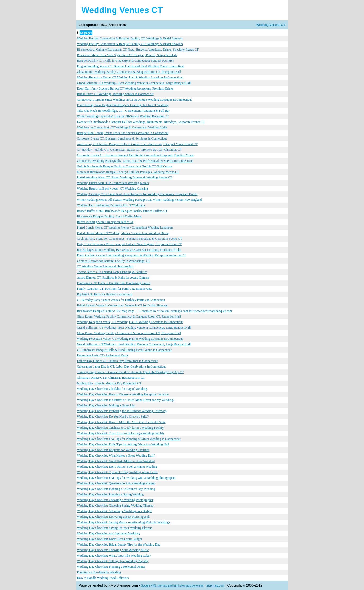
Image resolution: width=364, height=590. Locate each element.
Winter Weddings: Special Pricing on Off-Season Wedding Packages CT (123, 116)
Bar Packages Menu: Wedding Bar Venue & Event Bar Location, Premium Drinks (129, 250)
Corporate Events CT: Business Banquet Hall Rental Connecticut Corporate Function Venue (136, 155)
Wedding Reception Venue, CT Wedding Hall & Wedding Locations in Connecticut (130, 77)
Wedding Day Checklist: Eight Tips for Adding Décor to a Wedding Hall (123, 444)
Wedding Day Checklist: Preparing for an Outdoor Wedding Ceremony (122, 411)
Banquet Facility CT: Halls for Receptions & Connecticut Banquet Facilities (125, 61)
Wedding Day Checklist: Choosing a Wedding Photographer (115, 500)
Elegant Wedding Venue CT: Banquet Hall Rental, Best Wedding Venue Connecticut (131, 66)
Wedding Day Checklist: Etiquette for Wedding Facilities (113, 450)
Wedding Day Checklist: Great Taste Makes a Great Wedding (116, 461)
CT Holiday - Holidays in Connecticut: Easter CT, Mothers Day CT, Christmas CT (130, 150)
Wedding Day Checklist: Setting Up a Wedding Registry (113, 561)
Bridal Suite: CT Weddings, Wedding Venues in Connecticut (115, 94)
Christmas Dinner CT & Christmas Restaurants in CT (111, 378)
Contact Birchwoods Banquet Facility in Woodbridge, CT (114, 261)
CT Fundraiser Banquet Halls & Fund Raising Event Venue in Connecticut (124, 350)
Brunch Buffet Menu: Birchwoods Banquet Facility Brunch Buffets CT (122, 211)
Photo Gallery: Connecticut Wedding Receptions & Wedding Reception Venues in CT (131, 255)
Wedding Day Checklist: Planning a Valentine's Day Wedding (116, 489)
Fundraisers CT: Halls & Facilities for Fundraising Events (114, 283)
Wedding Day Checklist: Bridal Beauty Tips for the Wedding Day (119, 544)
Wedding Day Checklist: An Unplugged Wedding (108, 533)
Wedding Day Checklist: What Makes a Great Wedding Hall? (116, 455)
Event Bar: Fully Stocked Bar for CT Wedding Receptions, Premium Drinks (125, 88)
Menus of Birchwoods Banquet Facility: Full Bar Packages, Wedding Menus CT (128, 172)
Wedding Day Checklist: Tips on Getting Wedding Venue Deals (117, 472)
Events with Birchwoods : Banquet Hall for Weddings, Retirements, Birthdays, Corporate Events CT (141, 122)
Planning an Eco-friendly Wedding (99, 572)
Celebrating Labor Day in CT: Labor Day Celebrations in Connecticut (122, 366)
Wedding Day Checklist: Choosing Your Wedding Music (113, 550)
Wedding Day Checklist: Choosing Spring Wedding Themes (115, 506)
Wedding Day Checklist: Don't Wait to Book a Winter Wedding (117, 467)
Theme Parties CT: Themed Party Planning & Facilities (112, 272)
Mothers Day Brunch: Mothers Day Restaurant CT (109, 383)
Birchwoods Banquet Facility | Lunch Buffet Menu (109, 216)
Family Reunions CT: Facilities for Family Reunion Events (115, 289)
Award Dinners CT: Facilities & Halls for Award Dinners (113, 278)
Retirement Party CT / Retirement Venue (103, 355)
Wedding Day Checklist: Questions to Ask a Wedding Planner (116, 483)
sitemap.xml (215, 585)
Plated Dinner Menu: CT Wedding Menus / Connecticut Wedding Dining (123, 233)
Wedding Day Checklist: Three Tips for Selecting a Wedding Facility (121, 433)
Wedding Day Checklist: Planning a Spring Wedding (111, 494)
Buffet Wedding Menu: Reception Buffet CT (105, 222)
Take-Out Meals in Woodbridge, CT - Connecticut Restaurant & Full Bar (123, 111)
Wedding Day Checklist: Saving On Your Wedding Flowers (115, 528)
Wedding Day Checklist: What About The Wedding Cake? (114, 556)
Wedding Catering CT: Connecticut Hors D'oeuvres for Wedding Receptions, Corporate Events (137, 194)
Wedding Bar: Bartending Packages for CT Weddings (111, 205)
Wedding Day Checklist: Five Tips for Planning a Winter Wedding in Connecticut (129, 439)
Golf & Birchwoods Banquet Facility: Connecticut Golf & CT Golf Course (125, 166)
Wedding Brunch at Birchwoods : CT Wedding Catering (113, 189)
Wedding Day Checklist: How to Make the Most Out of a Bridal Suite (121, 422)
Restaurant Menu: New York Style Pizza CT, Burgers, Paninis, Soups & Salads (127, 55)
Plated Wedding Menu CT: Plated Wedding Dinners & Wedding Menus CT (125, 177)
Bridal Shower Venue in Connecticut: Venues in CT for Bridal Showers (122, 305)
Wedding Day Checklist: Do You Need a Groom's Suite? (113, 417)
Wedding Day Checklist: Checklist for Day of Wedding (112, 389)
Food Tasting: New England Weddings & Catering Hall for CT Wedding (123, 105)
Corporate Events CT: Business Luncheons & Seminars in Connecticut (122, 138)
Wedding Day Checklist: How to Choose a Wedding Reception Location (123, 394)
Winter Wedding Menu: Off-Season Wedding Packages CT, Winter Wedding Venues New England (140, 200)
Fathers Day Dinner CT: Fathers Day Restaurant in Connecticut (117, 361)
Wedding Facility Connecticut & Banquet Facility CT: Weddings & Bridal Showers (130, 38)
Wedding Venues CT (271, 25)
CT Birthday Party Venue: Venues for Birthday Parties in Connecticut (121, 300)
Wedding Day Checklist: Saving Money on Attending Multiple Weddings (123, 522)
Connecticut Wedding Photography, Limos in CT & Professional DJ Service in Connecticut (135, 161)
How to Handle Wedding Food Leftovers (103, 578)
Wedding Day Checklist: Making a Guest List (106, 405)
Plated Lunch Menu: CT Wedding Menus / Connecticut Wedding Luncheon (125, 227)
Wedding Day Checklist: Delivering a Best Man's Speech (113, 517)
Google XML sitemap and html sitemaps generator (172, 585)
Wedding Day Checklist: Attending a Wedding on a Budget (114, 511)
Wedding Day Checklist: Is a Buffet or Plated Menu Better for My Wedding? (126, 400)
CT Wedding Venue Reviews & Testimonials (105, 266)
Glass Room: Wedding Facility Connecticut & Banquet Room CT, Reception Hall (129, 72)
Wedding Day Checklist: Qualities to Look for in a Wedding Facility (120, 428)
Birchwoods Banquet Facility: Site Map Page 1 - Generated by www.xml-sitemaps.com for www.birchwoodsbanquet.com (155, 311)
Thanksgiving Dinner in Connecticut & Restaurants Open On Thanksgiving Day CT (131, 372)
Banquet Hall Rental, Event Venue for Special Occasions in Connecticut (123, 133)
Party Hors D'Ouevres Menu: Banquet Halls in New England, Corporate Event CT (129, 244)
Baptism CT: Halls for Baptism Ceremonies (105, 294)
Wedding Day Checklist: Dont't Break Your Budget (110, 539)
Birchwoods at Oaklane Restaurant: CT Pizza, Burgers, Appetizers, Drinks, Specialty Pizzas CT (138, 50)
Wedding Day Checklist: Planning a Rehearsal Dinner (111, 567)
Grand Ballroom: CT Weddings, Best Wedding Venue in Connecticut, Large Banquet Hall (134, 83)
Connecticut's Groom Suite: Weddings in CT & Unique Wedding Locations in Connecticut (134, 100)
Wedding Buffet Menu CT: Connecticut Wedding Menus (113, 183)
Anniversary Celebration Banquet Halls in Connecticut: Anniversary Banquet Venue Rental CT (137, 144)
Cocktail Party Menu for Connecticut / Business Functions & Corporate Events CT (130, 239)
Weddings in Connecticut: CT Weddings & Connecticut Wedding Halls (122, 127)
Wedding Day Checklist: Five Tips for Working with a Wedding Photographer (126, 478)
